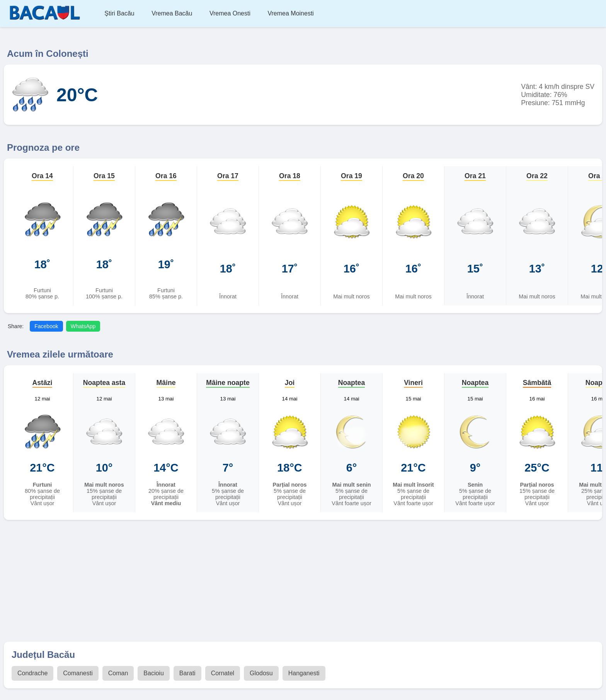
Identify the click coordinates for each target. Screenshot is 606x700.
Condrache (32, 673)
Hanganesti (304, 673)
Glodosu (261, 673)
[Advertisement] (303, 582)
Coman (118, 673)
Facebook (46, 326)
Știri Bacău (119, 13)
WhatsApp (83, 326)
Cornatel (223, 673)
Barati (187, 673)
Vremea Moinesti (290, 13)
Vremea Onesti (230, 13)
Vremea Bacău (172, 13)
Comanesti (78, 673)
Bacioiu (153, 673)
